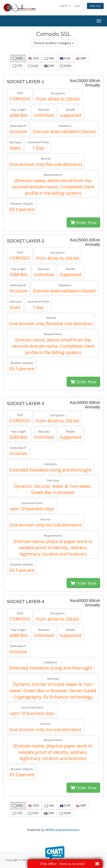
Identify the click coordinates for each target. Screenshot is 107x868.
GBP (81, 58)
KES (18, 58)
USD (34, 58)
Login (77, 6)
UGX (33, 66)
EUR (65, 58)
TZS (17, 66)
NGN (65, 66)
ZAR (49, 66)
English (65, 6)
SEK (49, 58)
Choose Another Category (54, 43)
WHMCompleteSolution (63, 830)
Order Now (83, 222)
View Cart (95, 6)
